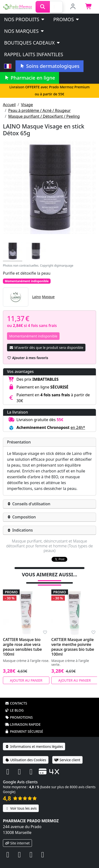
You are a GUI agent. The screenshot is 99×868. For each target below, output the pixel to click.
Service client (67, 754)
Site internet (17, 837)
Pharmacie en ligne (30, 78)
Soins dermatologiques (49, 66)
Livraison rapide (23, 718)
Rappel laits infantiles (34, 54)
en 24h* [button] (78, 427)
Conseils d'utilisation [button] (29, 504)
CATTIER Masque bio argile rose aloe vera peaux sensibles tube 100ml (22, 641)
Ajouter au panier (26, 674)
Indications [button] (20, 530)
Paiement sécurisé (24, 725)
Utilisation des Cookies (26, 754)
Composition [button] (21, 517)
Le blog (14, 704)
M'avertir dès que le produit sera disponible (46, 348)
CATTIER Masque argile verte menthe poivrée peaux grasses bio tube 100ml (73, 641)
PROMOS (66, 19)
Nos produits (25, 19)
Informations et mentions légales (34, 740)
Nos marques (24, 31)
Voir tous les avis (21, 802)
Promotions (19, 711)
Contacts (16, 697)
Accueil (9, 105)
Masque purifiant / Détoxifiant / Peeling (44, 116)
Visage (27, 105)
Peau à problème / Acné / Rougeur (39, 110)
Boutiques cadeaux (32, 43)
